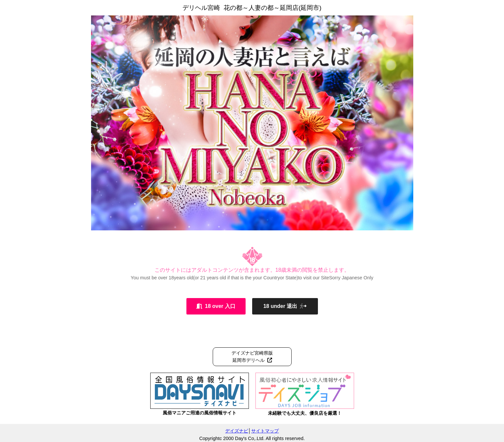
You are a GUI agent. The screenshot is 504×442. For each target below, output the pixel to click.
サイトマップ (265, 431)
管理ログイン (488, 438)
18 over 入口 (216, 306)
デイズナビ (237, 431)
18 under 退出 (285, 306)
